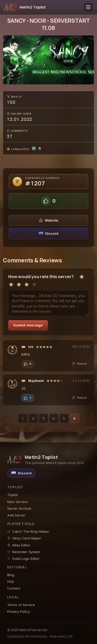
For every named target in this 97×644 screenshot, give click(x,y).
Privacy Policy (18, 611)
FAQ (10, 582)
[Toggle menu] (88, 7)
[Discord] (21, 473)
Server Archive (19, 508)
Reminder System (24, 552)
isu (31, 347)
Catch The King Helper (28, 531)
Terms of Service (21, 605)
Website (49, 220)
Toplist (13, 495)
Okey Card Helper (24, 538)
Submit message (28, 325)
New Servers (18, 502)
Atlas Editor (19, 545)
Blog (11, 575)
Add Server (16, 515)
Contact (14, 588)
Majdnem (36, 381)
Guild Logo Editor (23, 559)
